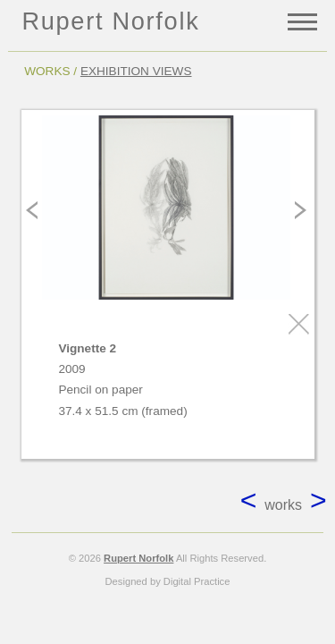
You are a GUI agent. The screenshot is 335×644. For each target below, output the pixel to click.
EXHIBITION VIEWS (136, 71)
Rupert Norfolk (110, 21)
